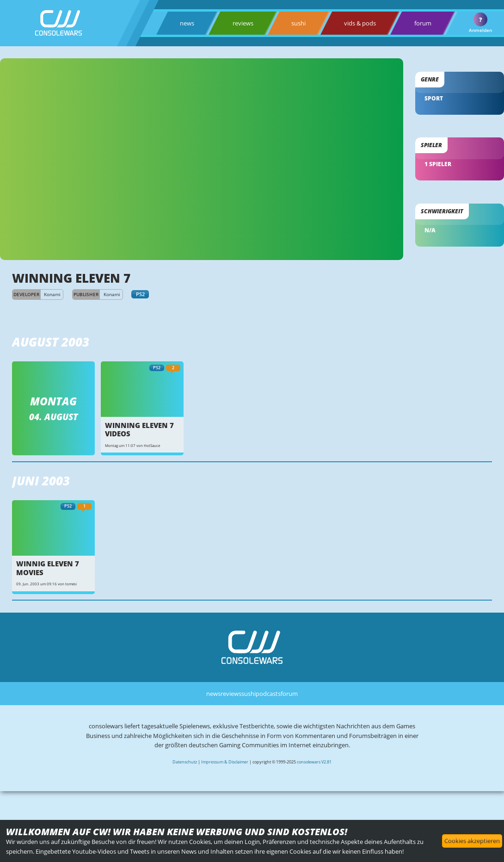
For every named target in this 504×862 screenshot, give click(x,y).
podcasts (268, 694)
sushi (298, 23)
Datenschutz (185, 762)
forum (423, 23)
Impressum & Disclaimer (225, 762)
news (187, 23)
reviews (243, 23)
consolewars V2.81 (314, 762)
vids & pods (360, 23)
